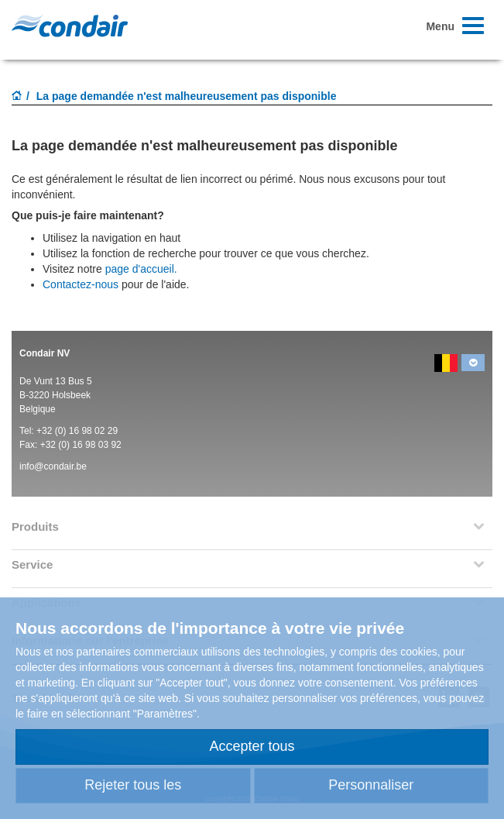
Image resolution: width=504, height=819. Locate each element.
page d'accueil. (141, 269)
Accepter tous (252, 746)
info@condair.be (53, 466)
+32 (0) (53, 431)
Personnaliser (371, 785)
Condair (70, 26)
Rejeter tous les (133, 785)
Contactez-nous (81, 284)
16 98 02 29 (93, 431)
